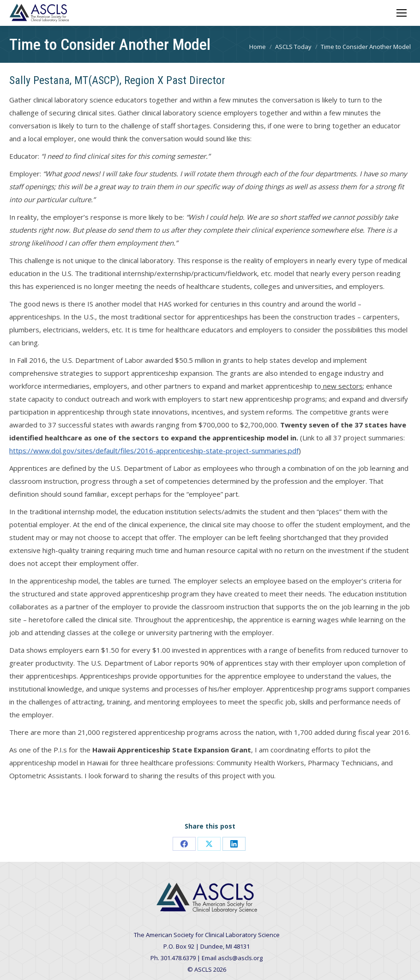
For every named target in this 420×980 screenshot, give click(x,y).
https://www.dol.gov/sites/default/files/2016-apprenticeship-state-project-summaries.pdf (154, 451)
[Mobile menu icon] (402, 13)
